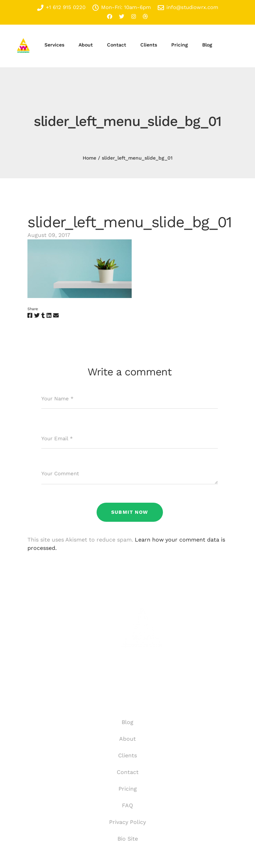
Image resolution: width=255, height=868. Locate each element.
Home (89, 158)
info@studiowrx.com (188, 7)
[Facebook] (30, 316)
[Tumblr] (43, 316)
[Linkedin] (49, 316)
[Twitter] (37, 316)
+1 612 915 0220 (61, 7)
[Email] (56, 316)
